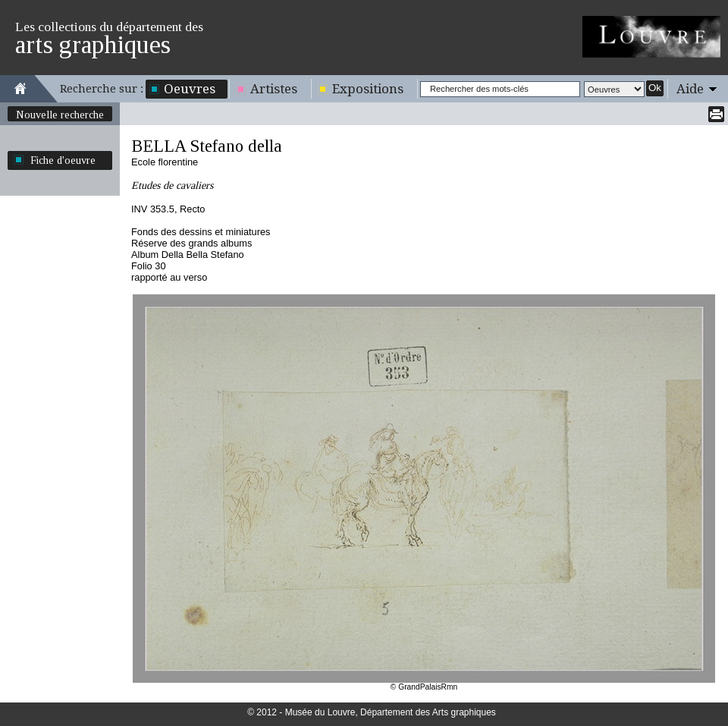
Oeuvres (190, 89)
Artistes (274, 89)
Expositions (368, 89)
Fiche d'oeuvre (63, 160)
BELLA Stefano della (207, 146)
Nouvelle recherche (60, 115)
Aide (690, 89)
